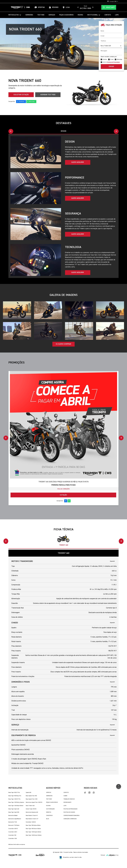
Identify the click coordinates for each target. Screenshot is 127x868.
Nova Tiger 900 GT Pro (14, 793)
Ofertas (49, 793)
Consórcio (49, 816)
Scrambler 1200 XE (31, 822)
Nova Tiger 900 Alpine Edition (33, 825)
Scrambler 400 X (13, 832)
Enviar (111, 67)
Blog (48, 819)
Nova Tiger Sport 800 (14, 812)
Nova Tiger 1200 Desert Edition (34, 835)
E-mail (112, 59)
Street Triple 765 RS (31, 809)
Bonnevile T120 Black (14, 825)
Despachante (67, 802)
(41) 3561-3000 (85, 8)
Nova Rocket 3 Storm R (32, 816)
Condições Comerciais (70, 819)
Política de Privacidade (70, 809)
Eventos (49, 812)
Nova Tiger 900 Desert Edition (33, 829)
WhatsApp (119, 59)
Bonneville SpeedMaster (15, 819)
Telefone (105, 59)
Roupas (80, 15)
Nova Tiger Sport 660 (14, 809)
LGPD (117, 15)
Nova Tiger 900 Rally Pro (15, 796)
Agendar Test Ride (48, 95)
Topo (119, 786)
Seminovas (29, 15)
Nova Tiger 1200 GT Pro (14, 799)
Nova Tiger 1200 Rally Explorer (16, 802)
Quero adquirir (78, 162)
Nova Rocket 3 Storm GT (32, 819)
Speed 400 (28, 793)
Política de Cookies (69, 812)
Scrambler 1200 (13, 839)
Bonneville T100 (13, 822)
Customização (50, 809)
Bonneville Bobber (13, 816)
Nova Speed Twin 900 (31, 796)
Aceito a (111, 62)
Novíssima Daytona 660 (32, 812)
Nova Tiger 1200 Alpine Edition (33, 832)
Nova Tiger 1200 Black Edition (16, 806)
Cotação (63, 495)
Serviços (52, 15)
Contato (108, 15)
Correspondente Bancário (71, 816)
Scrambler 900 (12, 835)
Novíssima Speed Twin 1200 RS (34, 802)
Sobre (65, 796)
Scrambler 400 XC (13, 829)
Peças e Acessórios (66, 15)
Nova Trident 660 (30, 806)
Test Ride (41, 15)
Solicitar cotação (21, 95)
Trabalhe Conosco (69, 799)
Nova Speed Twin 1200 (32, 799)
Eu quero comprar (63, 344)
